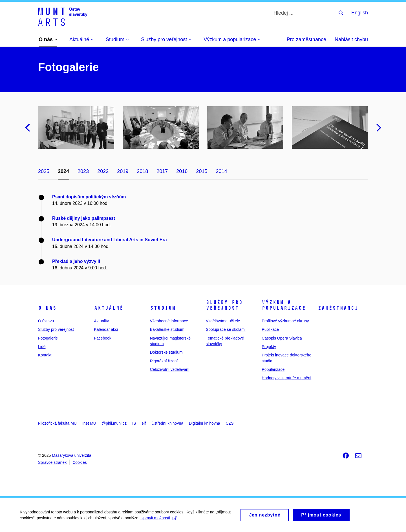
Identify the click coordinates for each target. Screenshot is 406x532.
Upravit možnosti (158, 520)
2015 (202, 171)
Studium (163, 308)
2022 (103, 171)
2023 (83, 171)
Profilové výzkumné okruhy (285, 321)
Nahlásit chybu (351, 39)
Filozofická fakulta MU (57, 423)
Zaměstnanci (338, 308)
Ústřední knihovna (167, 423)
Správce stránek (52, 462)
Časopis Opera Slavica (282, 338)
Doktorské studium (166, 352)
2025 (44, 171)
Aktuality (101, 321)
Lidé (42, 347)
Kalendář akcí (106, 329)
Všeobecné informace (169, 321)
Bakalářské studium (167, 329)
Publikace (270, 329)
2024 (63, 171)
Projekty (269, 347)
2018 (142, 171)
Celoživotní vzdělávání (170, 369)
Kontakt (45, 355)
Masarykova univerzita (71, 455)
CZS (230, 423)
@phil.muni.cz (114, 423)
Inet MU (89, 423)
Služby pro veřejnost (56, 329)
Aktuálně (109, 308)
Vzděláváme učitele (223, 321)
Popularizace (273, 369)
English (360, 13)
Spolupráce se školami (226, 329)
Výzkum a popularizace (284, 305)
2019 (123, 171)
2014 (221, 171)
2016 (182, 171)
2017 (162, 171)
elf (144, 423)
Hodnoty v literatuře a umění (286, 378)
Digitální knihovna (205, 423)
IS (134, 423)
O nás (47, 308)
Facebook (102, 338)
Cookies (80, 462)
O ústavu (46, 321)
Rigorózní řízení (164, 361)
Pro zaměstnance (306, 39)
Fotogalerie (48, 338)
